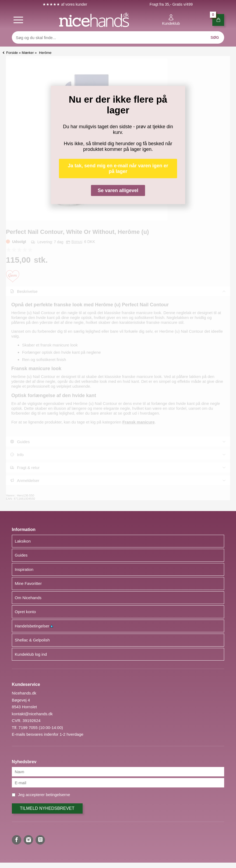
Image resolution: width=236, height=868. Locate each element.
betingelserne (58, 795)
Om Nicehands (28, 598)
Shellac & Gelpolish (32, 640)
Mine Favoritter (28, 583)
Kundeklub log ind (31, 654)
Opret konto (25, 612)
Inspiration (24, 569)
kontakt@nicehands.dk (32, 714)
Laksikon (23, 541)
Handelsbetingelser (34, 626)
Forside (12, 53)
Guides (21, 555)
